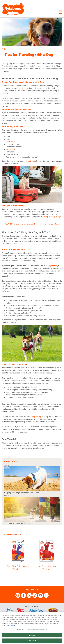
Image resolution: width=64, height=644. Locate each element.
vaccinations (23, 88)
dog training (37, 417)
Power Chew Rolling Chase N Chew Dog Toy (18, 568)
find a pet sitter (51, 266)
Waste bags (10, 149)
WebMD (5, 93)
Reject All (32, 635)
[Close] (61, 615)
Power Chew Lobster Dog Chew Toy (46, 568)
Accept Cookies (32, 641)
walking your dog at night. (52, 217)
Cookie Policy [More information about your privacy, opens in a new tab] (10, 626)
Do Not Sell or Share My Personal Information (32, 630)
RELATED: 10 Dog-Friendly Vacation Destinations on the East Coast (32, 224)
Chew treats (10, 142)
